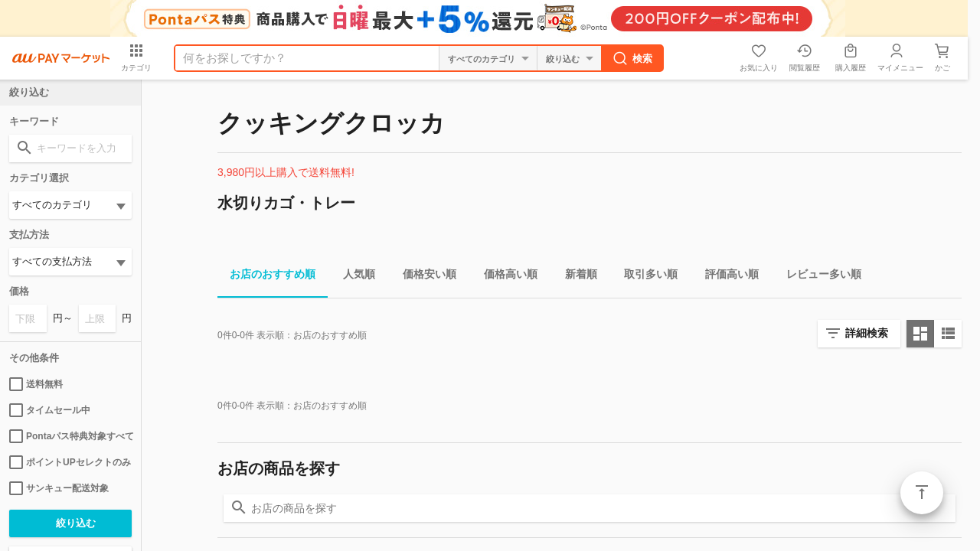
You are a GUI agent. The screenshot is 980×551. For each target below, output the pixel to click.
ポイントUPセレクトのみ (70, 462)
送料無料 (36, 384)
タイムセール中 (50, 410)
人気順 (353, 277)
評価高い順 (726, 277)
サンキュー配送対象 (59, 488)
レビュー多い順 (818, 277)
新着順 (575, 277)
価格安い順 (423, 277)
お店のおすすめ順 (266, 277)
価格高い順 (505, 277)
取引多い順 (645, 277)
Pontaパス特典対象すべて (70, 436)
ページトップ (922, 493)
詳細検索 (867, 333)
